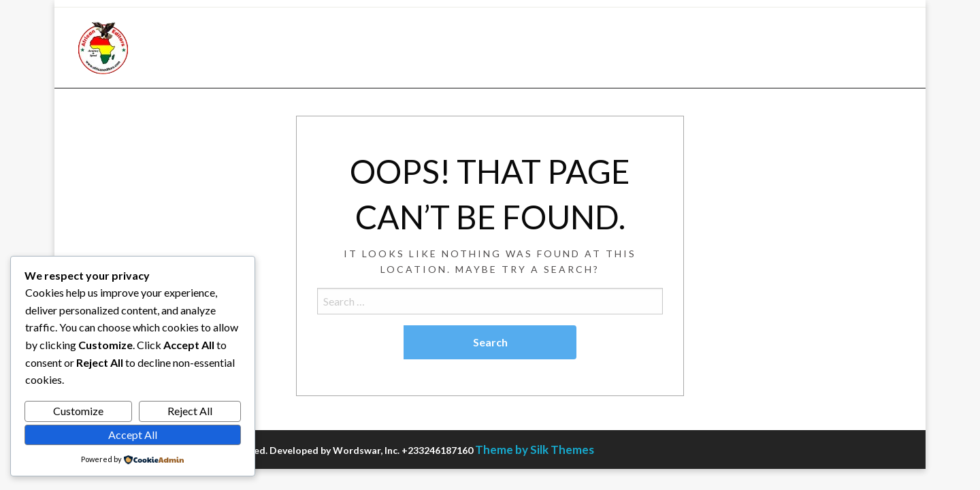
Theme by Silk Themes (535, 450)
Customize (78, 411)
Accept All (133, 435)
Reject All (190, 411)
